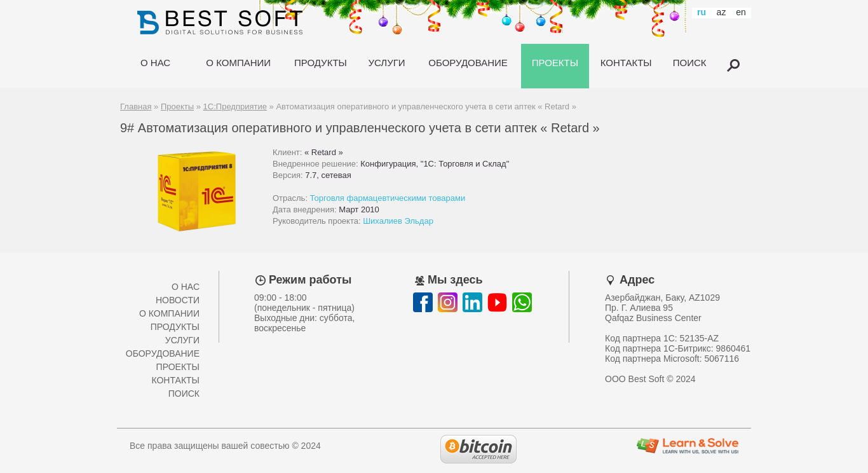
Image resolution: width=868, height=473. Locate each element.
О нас (186, 287)
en (741, 12)
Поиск (184, 394)
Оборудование (163, 353)
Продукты (175, 327)
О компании (169, 313)
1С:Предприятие (235, 106)
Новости (178, 300)
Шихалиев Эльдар (398, 221)
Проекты (177, 106)
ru (702, 12)
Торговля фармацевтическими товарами (388, 198)
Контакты (175, 380)
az (722, 12)
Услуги (182, 340)
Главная (136, 106)
